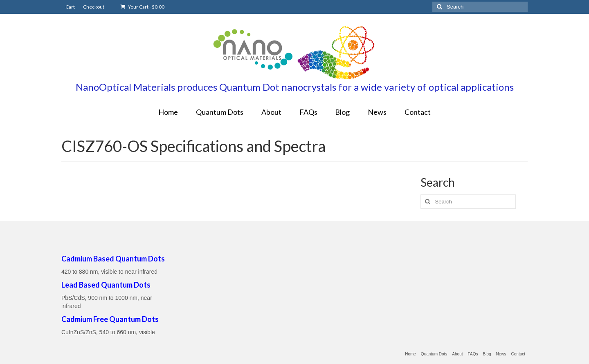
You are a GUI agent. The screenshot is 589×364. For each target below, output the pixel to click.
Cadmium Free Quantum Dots (110, 319)
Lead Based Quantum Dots (106, 285)
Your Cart (143, 7)
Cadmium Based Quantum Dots (113, 259)
